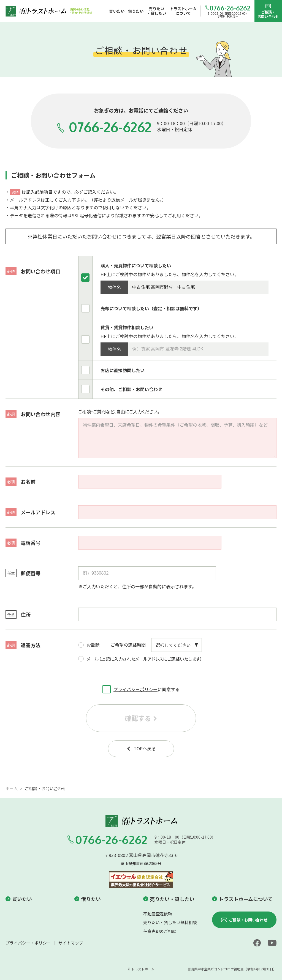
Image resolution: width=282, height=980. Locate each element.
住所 (18, 614)
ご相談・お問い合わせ (268, 11)
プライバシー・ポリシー (28, 943)
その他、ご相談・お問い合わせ (131, 389)
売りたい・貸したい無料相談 (170, 922)
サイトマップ (71, 943)
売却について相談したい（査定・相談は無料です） (151, 308)
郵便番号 (23, 573)
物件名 (114, 287)
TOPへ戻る (141, 748)
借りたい (88, 899)
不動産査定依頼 (158, 914)
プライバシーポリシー (135, 689)
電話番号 (23, 543)
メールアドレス (30, 512)
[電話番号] (150, 543)
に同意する (141, 688)
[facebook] (257, 943)
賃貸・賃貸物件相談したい (127, 327)
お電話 (89, 643)
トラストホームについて (242, 899)
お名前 (21, 482)
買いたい (19, 899)
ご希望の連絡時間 (128, 645)
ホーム (12, 788)
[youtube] (272, 943)
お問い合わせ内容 (33, 414)
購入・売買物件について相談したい (136, 265)
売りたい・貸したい (169, 899)
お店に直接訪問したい (123, 370)
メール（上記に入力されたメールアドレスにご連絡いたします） (140, 657)
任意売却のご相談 (160, 931)
